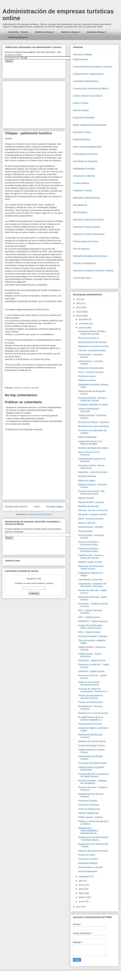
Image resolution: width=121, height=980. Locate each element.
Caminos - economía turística (92, 350)
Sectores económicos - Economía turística (89, 543)
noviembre (84, 324)
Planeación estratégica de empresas (90, 256)
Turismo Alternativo (82, 278)
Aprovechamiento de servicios (92, 342)
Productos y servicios (88, 859)
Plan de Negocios (81, 249)
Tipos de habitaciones (88, 813)
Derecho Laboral (81, 110)
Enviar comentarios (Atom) (40, 514)
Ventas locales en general (90, 867)
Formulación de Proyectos (85, 161)
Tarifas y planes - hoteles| (90, 817)
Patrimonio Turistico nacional (86, 227)
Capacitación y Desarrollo (90, 580)
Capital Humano (80, 59)
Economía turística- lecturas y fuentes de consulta (92, 333)
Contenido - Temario (18, 32)
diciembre (84, 319)
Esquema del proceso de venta (93, 851)
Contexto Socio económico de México (91, 88)
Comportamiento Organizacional (88, 74)
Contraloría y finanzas (88, 805)
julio (81, 881)
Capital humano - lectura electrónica (90, 655)
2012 (79, 907)
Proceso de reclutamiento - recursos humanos (91, 697)
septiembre (84, 877)
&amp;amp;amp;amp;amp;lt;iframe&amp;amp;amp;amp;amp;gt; (39, 69)
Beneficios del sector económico (93, 426)
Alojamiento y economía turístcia (93, 346)
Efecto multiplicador (87, 437)
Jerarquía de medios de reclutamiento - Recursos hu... (93, 690)
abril (81, 889)
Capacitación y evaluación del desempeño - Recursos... (92, 585)
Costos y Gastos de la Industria (88, 96)
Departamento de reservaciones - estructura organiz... (93, 838)
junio (81, 885)
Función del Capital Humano (92, 746)
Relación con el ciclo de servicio (93, 713)
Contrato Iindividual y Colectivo (93, 636)
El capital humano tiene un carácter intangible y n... (91, 718)
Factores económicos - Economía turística (89, 550)
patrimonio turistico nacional (26, 388)
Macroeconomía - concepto (91, 502)
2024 (79, 299)
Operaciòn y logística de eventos (88, 220)
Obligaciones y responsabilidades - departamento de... (88, 831)
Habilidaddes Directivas (84, 169)
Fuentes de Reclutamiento (91, 702)
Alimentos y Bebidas (83, 54)
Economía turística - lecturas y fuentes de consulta (92, 399)
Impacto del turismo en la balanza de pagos (90, 443)
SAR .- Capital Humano (89, 617)
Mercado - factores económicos (93, 510)
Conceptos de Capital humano (92, 763)
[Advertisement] (9, 914)
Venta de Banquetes (88, 871)
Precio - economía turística (91, 372)
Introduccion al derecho (84, 176)
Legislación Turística (83, 190)
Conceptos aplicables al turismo (93, 405)
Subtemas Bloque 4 (18, 37)
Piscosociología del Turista (85, 241)
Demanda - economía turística (92, 514)
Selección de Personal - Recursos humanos (89, 683)
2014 (79, 312)
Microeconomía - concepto (91, 527)
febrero (82, 897)
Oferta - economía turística (91, 519)
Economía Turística (82, 132)
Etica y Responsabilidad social (87, 147)
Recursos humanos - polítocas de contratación (92, 782)
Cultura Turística (81, 103)
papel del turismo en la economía (89, 453)
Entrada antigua (55, 507)
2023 (79, 303)
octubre (83, 328)
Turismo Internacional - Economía (89, 410)
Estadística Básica (82, 139)
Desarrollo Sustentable (84, 118)
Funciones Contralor (88, 801)
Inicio (37, 507)
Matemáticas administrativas (86, 198)
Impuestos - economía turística (93, 472)
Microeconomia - (86, 531)
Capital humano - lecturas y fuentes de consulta (91, 557)
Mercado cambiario (87, 476)
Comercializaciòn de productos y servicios (93, 67)
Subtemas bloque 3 (96, 32)
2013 (79, 316)
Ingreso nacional (86, 498)
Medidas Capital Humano (90, 562)
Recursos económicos (89, 338)
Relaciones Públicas (88, 863)
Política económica (87, 380)
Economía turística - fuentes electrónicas (91, 467)
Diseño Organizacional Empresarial (89, 125)
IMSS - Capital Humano (89, 632)
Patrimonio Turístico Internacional (89, 234)
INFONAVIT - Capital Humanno (93, 621)
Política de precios (87, 376)
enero (82, 901)
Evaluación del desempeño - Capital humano (92, 567)
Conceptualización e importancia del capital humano (93, 775)
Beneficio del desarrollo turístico (93, 448)
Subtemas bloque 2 (70, 32)
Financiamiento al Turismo (85, 154)
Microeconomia (80, 212)
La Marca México (81, 183)
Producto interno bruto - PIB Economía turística (91, 493)
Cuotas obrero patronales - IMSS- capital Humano (91, 627)
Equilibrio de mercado (88, 506)
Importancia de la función (90, 724)
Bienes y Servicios (87, 523)
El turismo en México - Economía (94, 422)
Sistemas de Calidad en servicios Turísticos (93, 271)
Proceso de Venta (87, 855)
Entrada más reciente (16, 507)
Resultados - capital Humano (92, 660)
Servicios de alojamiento (84, 263)
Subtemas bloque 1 (45, 32)
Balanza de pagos (87, 480)
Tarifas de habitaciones (89, 809)
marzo (82, 893)
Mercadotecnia (80, 205)
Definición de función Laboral (92, 741)
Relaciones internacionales (91, 368)
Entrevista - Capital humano (91, 671)
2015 (79, 307)
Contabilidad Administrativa (86, 81)
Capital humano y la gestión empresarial (91, 769)
